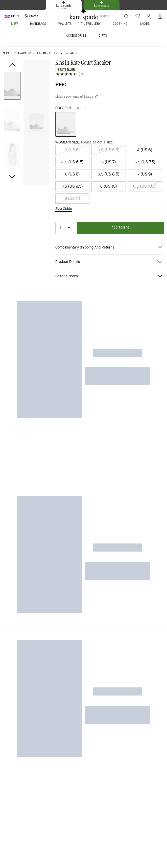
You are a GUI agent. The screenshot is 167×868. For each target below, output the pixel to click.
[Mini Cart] (160, 16)
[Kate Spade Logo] (84, 16)
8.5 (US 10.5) (145, 186)
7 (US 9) (145, 174)
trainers (24, 53)
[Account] (149, 16)
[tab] (64, 5)
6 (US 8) (72, 174)
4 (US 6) (145, 150)
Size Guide (64, 209)
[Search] (107, 16)
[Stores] (31, 16)
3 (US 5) (72, 150)
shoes (8, 53)
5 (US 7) (109, 162)
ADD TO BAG (121, 228)
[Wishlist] (138, 16)
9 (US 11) (73, 198)
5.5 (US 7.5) (145, 162)
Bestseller (66, 70)
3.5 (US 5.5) (109, 150)
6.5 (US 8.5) (109, 174)
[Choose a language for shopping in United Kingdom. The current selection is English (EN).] (13, 16)
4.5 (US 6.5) (73, 162)
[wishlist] (43, 67)
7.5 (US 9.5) (73, 186)
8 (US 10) (109, 186)
